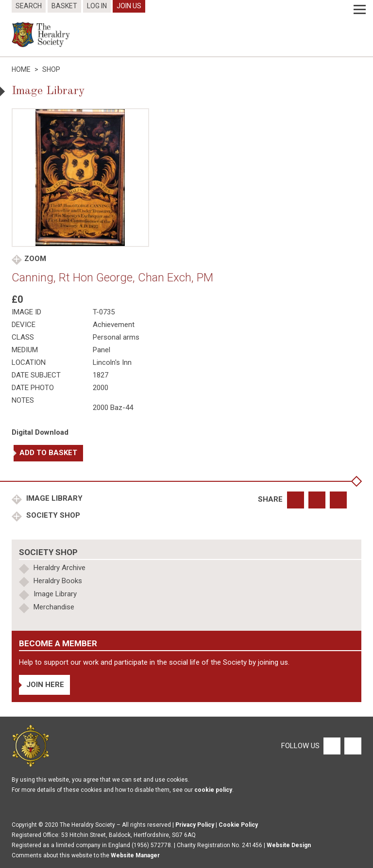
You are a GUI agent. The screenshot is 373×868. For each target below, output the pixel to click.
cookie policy (213, 790)
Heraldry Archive (59, 568)
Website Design (289, 845)
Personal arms (116, 337)
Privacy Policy (195, 825)
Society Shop (52, 515)
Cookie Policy (238, 825)
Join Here (45, 685)
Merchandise (54, 607)
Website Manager (135, 855)
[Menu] (360, 10)
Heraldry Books (58, 581)
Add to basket (48, 453)
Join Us (129, 6)
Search (29, 6)
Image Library (53, 498)
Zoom (35, 259)
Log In (97, 6)
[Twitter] (352, 745)
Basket (64, 6)
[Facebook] (331, 745)
